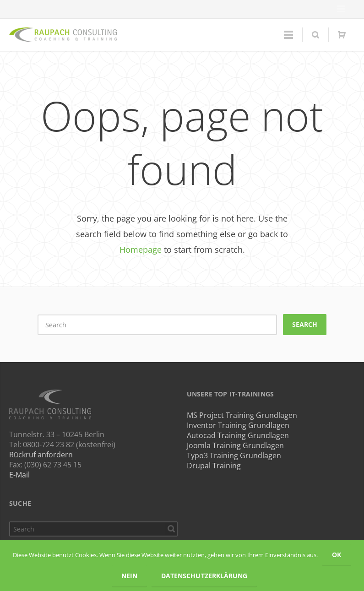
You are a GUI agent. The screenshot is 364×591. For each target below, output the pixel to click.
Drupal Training (214, 466)
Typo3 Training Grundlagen (234, 455)
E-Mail (19, 475)
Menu (341, 9)
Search (305, 324)
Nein (129, 576)
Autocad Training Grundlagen (238, 435)
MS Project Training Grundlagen (242, 415)
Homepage (141, 249)
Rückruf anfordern (41, 455)
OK (337, 555)
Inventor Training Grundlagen (238, 425)
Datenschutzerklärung (204, 576)
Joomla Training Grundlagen (235, 445)
